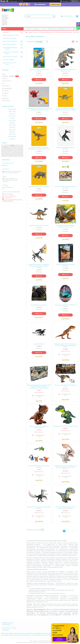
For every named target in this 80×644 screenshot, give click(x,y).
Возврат (6, 630)
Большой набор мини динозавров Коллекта (65, 187)
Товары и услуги (33, 32)
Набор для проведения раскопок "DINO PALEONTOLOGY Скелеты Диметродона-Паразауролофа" (39, 387)
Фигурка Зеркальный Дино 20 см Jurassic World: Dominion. (65, 508)
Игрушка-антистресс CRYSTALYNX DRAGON (66, 306)
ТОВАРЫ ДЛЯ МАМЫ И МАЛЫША (11, 48)
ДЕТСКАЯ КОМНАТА (10, 45)
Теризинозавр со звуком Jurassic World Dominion (39, 508)
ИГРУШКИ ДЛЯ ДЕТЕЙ (46, 32)
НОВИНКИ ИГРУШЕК (11, 38)
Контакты (51, 29)
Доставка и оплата (10, 628)
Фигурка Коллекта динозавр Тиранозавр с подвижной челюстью (39, 148)
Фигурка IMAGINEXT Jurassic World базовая (39, 467)
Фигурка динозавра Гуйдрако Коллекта (65, 148)
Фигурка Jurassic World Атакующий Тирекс (66, 386)
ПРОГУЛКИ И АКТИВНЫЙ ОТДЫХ (12, 53)
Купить (40, 80)
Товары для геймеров (11, 57)
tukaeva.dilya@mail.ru (10, 196)
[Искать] (53, 16)
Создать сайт (13, 1)
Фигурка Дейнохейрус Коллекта (39, 226)
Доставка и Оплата (64, 29)
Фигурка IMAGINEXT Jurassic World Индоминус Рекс (65, 70)
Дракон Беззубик (39, 344)
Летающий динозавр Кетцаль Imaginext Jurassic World (66, 226)
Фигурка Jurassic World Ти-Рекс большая (66, 426)
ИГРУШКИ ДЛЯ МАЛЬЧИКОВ (63, 32)
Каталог (36, 29)
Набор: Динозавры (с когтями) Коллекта (66, 265)
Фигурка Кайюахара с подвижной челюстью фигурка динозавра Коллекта (39, 266)
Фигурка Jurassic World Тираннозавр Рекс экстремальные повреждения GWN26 (66, 345)
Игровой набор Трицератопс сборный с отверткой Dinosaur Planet (39, 109)
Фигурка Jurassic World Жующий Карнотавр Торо (39, 427)
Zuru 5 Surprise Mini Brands (11, 64)
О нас (44, 29)
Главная (29, 29)
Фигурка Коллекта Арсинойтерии (39, 187)
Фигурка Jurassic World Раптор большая (39, 70)
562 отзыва (66, 1)
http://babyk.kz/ (9, 194)
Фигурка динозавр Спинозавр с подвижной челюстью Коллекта (65, 109)
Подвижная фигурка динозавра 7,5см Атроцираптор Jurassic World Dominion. (66, 467)
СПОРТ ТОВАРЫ (9, 60)
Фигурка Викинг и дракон (39, 305)
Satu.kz (49, 641)
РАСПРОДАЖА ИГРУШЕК (12, 35)
